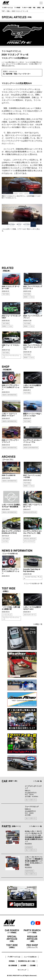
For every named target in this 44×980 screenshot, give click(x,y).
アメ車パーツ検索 (27, 8)
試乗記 (39, 8)
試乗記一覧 (38, 624)
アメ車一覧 (37, 781)
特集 (34, 8)
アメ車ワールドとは (7, 8)
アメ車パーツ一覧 (35, 826)
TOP (3, 11)
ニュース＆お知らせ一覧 (33, 583)
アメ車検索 (17, 8)
